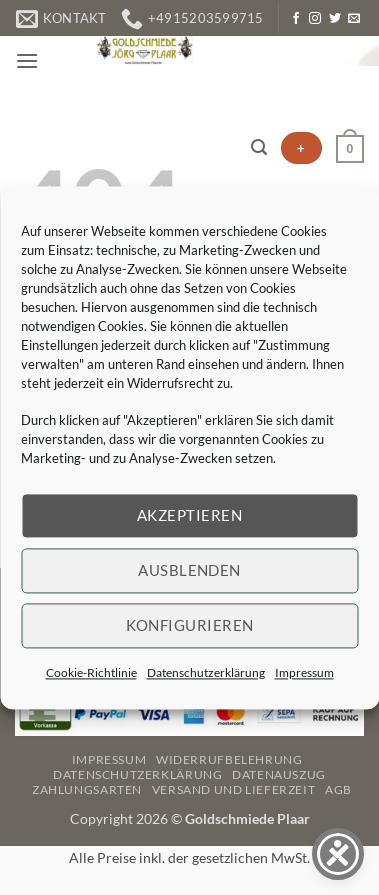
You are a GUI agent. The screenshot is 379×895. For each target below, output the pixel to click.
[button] (27, 60)
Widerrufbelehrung (229, 759)
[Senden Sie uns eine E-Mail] (354, 19)
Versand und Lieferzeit (233, 789)
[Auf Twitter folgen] (335, 19)
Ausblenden (189, 570)
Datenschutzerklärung (206, 672)
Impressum (304, 672)
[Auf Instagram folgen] (315, 19)
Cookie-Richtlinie (91, 672)
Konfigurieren (190, 625)
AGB (338, 789)
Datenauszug (279, 774)
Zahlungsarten (87, 789)
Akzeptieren (189, 515)
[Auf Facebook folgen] (296, 19)
